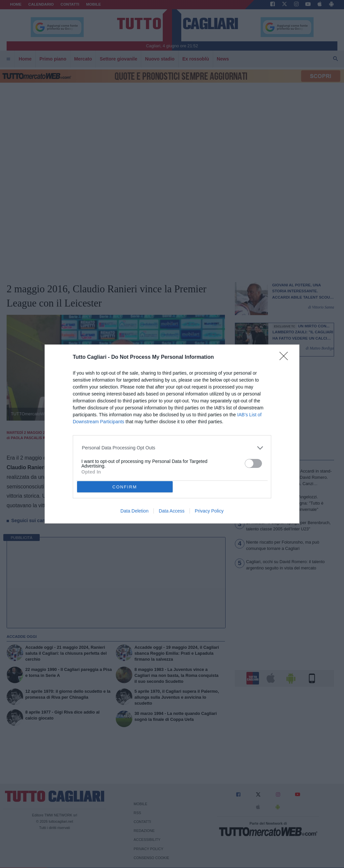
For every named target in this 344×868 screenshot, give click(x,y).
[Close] (286, 358)
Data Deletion (134, 511)
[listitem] (172, 448)
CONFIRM (125, 487)
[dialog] (172, 434)
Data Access (172, 511)
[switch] (253, 463)
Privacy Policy (209, 511)
